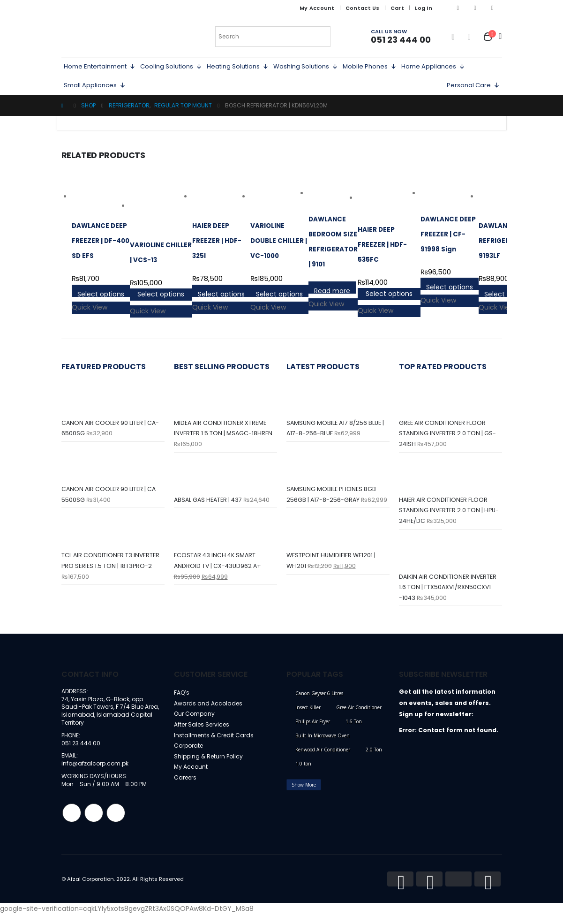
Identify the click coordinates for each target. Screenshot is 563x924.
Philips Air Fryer (313, 727)
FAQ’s (182, 699)
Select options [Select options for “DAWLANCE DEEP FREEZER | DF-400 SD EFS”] (101, 293)
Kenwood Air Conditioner (323, 755)
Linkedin (116, 823)
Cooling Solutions (171, 67)
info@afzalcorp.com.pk (97, 773)
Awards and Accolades (209, 710)
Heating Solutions (238, 67)
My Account (317, 8)
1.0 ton (303, 769)
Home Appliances (433, 67)
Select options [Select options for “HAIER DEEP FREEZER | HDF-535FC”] (389, 294)
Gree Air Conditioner (359, 713)
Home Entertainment (100, 67)
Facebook (72, 823)
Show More (304, 790)
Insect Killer (308, 713)
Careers (187, 789)
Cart (397, 8)
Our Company (195, 721)
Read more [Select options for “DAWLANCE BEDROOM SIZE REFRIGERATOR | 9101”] (332, 290)
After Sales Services (204, 732)
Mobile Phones (370, 67)
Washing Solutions (306, 67)
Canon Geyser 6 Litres (319, 699)
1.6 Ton (354, 727)
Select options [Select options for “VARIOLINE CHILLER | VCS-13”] (161, 294)
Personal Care (473, 85)
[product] (101, 197)
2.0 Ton (374, 755)
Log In (424, 8)
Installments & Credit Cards (215, 744)
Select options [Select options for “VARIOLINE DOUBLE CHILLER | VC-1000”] (279, 293)
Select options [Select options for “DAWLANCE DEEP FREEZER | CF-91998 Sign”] (450, 286)
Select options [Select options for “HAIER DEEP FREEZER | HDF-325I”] (221, 293)
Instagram (94, 823)
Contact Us (363, 8)
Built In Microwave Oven (323, 741)
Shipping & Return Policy (210, 766)
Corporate (190, 755)
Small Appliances (95, 85)
